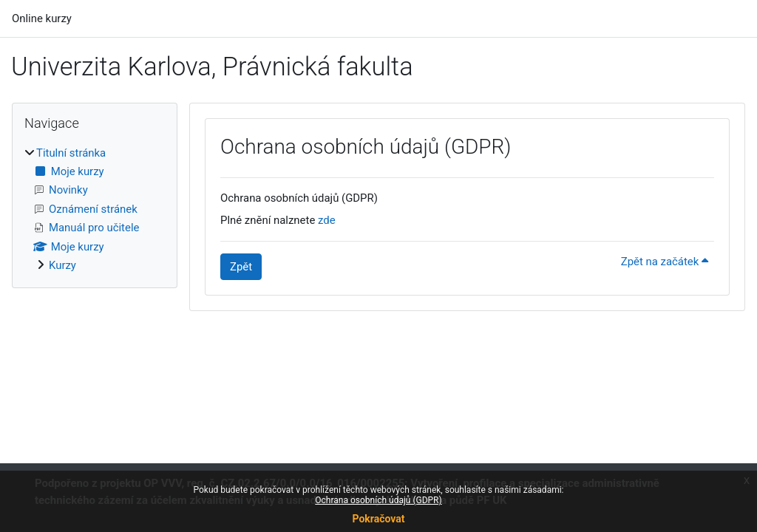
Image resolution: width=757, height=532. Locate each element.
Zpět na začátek (665, 262)
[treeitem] (95, 209)
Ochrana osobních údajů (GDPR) (378, 500)
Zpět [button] (241, 267)
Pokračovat (378, 519)
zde (327, 220)
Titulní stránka (71, 153)
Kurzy (62, 265)
